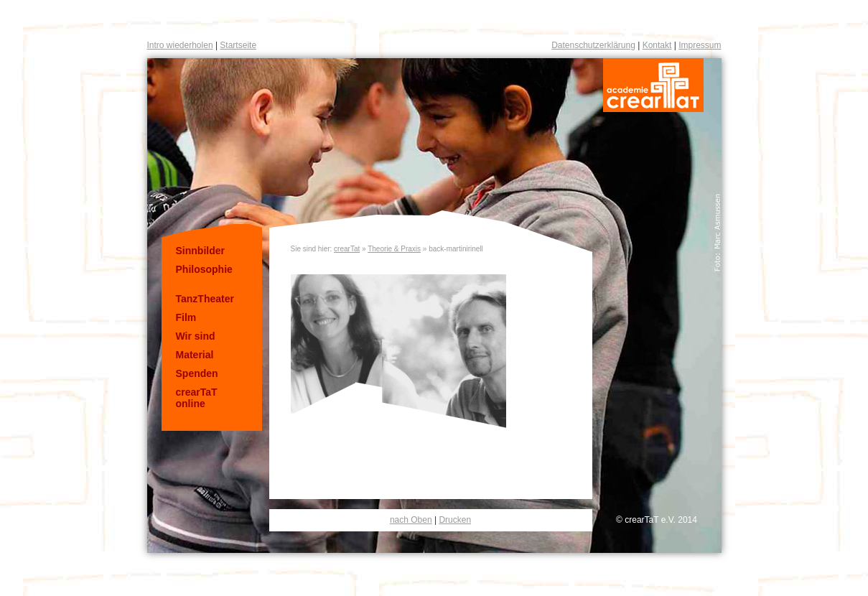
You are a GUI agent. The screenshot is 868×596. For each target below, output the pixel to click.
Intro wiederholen (180, 45)
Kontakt (657, 45)
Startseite (238, 45)
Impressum (700, 45)
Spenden (197, 373)
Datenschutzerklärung (593, 45)
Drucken (455, 520)
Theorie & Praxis (394, 249)
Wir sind (196, 336)
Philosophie (204, 269)
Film (186, 317)
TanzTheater (205, 299)
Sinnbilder (200, 251)
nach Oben (411, 520)
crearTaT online (197, 398)
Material (195, 355)
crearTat (347, 249)
